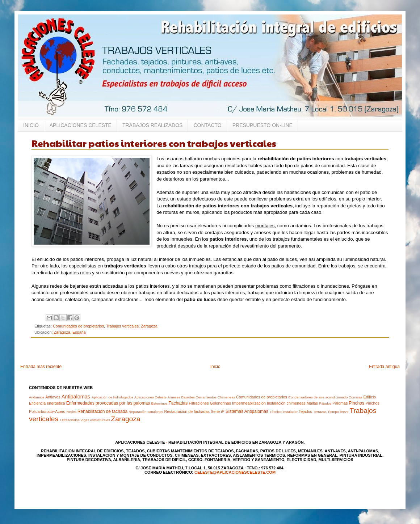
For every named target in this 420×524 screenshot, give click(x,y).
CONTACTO (207, 125)
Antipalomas (76, 397)
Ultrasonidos (70, 420)
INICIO (31, 125)
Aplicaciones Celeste (150, 397)
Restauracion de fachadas (187, 411)
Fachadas (178, 403)
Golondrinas (220, 403)
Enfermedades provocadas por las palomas (108, 403)
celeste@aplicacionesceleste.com (235, 472)
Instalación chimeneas (286, 403)
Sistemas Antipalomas (247, 411)
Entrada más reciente (41, 367)
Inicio (215, 367)
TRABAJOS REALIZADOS (152, 125)
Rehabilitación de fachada (102, 411)
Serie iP (218, 411)
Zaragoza (149, 326)
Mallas (312, 403)
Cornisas (356, 397)
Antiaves (53, 397)
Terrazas (320, 412)
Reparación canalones (146, 412)
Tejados (305, 411)
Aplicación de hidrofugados (112, 397)
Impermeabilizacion (249, 403)
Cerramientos (206, 397)
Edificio (369, 397)
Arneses (174, 397)
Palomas (340, 403)
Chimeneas (226, 397)
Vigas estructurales (95, 420)
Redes (72, 412)
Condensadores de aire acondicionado (318, 397)
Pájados (325, 403)
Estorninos (159, 403)
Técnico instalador (283, 412)
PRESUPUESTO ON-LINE (262, 125)
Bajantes (188, 397)
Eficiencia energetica (47, 403)
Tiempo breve (338, 412)
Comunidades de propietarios (78, 326)
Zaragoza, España (70, 332)
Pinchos (356, 403)
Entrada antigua (384, 367)
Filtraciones (199, 403)
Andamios (37, 397)
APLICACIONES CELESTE (81, 125)
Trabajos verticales (122, 326)
